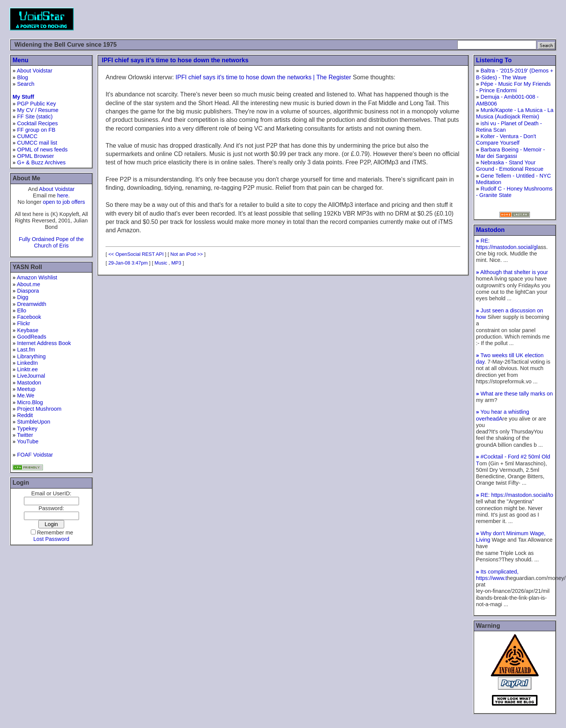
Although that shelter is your (512, 272)
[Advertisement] (418, 19)
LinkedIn (27, 363)
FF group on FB (36, 130)
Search (26, 84)
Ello (22, 310)
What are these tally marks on (514, 394)
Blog (23, 77)
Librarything (31, 356)
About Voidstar (35, 71)
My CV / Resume (38, 110)
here (63, 195)
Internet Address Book (44, 343)
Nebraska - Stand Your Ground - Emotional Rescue (510, 166)
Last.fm (26, 350)
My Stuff (23, 97)
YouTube (28, 441)
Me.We (26, 396)
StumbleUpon (34, 422)
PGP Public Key (36, 104)
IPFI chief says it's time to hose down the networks (175, 60)
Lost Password (51, 539)
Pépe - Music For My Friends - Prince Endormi (513, 87)
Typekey (27, 429)
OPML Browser (36, 156)
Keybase (28, 330)
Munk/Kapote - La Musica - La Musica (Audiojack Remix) (515, 113)
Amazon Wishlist (37, 277)
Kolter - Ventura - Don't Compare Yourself (506, 139)
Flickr (24, 323)
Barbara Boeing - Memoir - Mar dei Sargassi (511, 153)
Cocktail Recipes (37, 123)
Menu (21, 60)
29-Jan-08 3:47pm (128, 263)
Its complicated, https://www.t (497, 575)
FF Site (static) (35, 117)
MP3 (176, 263)
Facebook (29, 317)
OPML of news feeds (42, 150)
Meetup (26, 389)
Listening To (494, 60)
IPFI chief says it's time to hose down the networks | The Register (263, 77)
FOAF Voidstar (35, 455)
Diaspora (28, 291)
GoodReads (32, 337)
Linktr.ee (27, 369)
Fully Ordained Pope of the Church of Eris (51, 242)
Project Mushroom (39, 409)
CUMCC (27, 136)
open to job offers (64, 202)
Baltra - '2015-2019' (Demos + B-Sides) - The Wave (515, 74)
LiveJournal (31, 376)
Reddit (25, 415)
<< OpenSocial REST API (136, 254)
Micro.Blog (30, 402)
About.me (28, 284)
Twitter (25, 435)
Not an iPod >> (187, 254)
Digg (23, 297)
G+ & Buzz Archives (41, 162)
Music (161, 263)
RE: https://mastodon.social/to (515, 495)
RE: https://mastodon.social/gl (507, 244)
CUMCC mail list (37, 143)
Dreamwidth (32, 304)
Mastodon (29, 383)
